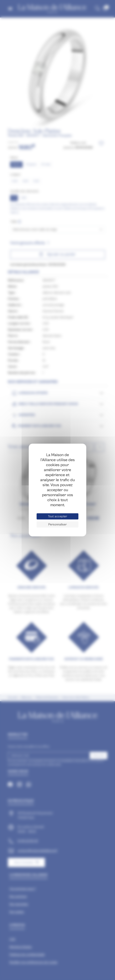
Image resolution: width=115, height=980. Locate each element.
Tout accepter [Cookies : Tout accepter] (57, 516)
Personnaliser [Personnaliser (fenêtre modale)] (57, 524)
